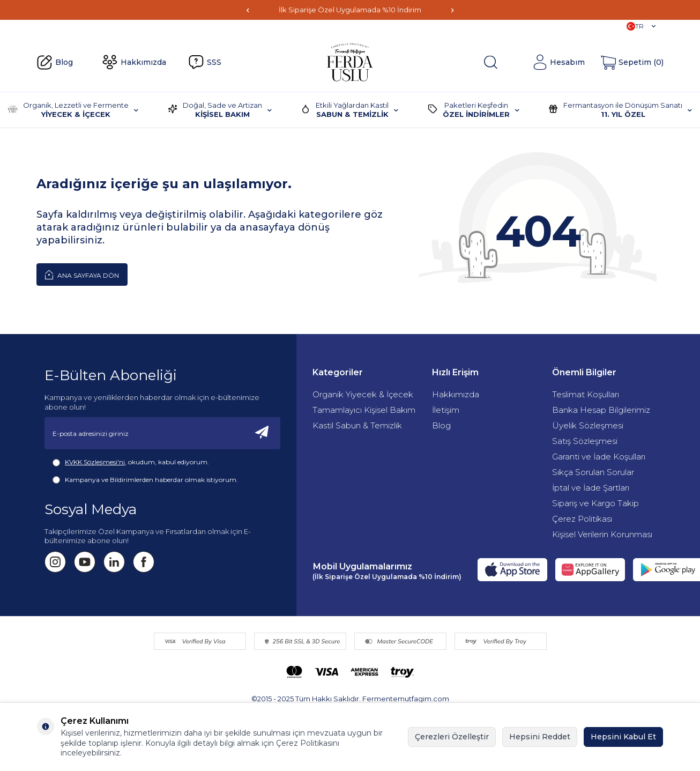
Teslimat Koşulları (586, 394)
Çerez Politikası (582, 519)
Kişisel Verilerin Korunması (602, 534)
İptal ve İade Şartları (591, 488)
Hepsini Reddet (540, 737)
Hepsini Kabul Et (623, 737)
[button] (248, 10)
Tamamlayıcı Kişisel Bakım (364, 410)
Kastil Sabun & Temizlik (357, 425)
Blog (55, 63)
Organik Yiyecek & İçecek (363, 394)
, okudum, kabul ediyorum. (131, 462)
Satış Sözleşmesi (585, 441)
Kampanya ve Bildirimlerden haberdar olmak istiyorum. (145, 480)
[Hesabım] (558, 62)
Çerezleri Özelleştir (452, 737)
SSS (205, 62)
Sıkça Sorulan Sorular (593, 472)
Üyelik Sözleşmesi (588, 425)
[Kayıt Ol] (262, 433)
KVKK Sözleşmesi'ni (95, 462)
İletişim (446, 410)
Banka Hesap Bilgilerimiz (601, 410)
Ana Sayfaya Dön (82, 275)
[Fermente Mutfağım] (350, 62)
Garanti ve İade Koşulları (599, 457)
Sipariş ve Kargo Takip (595, 503)
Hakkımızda (134, 62)
